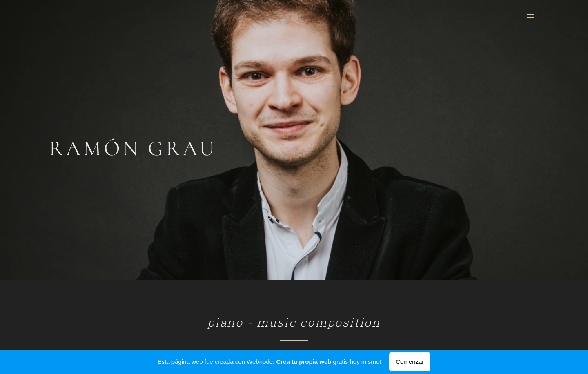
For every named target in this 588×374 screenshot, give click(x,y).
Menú (530, 17)
